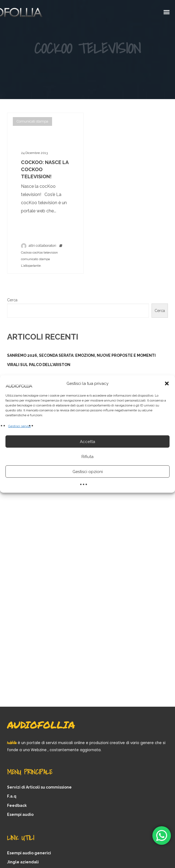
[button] (167, 384)
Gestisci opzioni (88, 472)
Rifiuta (87, 457)
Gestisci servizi (19, 426)
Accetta (87, 442)
